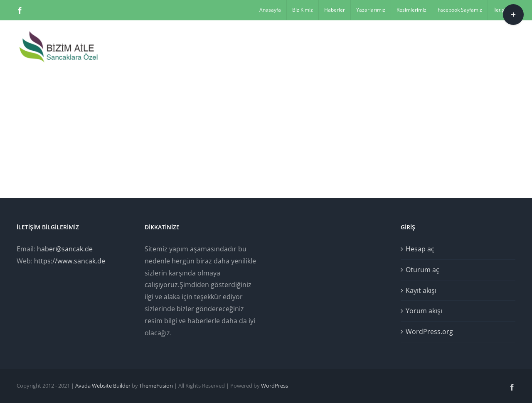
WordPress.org (429, 332)
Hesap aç (420, 249)
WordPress (275, 386)
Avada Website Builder (103, 386)
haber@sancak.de (65, 249)
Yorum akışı (424, 311)
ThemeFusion (156, 386)
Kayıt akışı (421, 290)
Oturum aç (422, 270)
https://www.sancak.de (70, 261)
